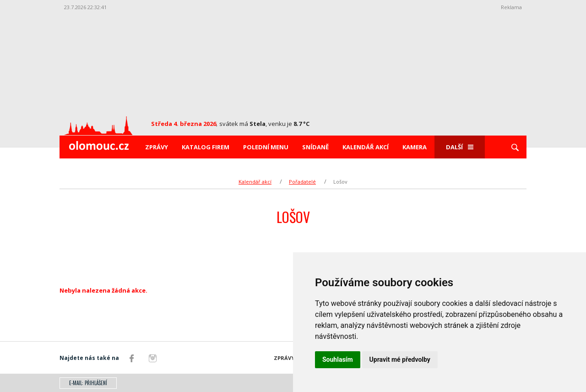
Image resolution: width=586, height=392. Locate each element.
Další (460, 147)
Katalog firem (206, 147)
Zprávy (157, 147)
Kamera (415, 147)
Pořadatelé (302, 182)
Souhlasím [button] (338, 359)
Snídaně (315, 147)
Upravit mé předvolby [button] (400, 359)
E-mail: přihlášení (88, 383)
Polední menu (266, 147)
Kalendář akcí (366, 147)
